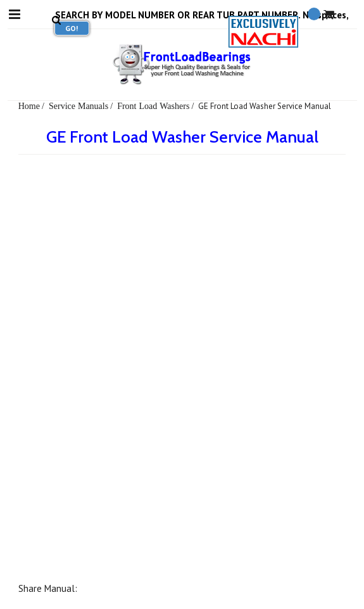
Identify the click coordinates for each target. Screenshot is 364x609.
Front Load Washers (153, 106)
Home (29, 106)
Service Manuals (78, 106)
